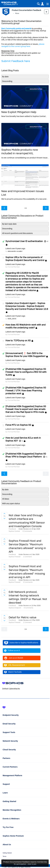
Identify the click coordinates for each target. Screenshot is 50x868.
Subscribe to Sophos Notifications (21, 643)
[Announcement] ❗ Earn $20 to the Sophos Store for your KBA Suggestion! (25, 355)
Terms (4, 856)
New (46, 12)
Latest (15, 248)
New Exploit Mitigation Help (19, 112)
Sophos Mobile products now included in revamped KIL (20, 151)
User (42, 4)
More (17, 13)
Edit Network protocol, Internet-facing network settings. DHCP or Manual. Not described (28, 597)
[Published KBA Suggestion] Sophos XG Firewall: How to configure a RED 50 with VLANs (26, 372)
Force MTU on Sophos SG (18, 425)
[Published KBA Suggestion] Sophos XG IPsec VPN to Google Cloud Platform (26, 455)
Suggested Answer (3, 325)
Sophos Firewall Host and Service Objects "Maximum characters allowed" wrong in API (27, 546)
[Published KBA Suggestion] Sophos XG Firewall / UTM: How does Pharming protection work (26, 391)
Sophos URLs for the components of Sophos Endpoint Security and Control (25, 259)
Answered (3, 241)
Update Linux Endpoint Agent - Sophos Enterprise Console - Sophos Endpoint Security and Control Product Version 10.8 (27, 306)
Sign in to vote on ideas (4, 514)
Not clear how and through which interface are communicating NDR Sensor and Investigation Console (27, 521)
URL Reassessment (14, 665)
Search (38, 4)
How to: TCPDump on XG (18, 340)
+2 (47, 241)
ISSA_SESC (12, 319)
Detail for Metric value (22, 617)
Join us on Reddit (14, 658)
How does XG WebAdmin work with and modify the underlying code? (26, 326)
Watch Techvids (13, 672)
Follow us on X (12, 651)
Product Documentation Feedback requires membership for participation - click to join (25, 863)
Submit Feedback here (16, 61)
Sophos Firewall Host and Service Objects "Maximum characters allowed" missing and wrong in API (27, 572)
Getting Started (7, 853)
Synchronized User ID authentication (24, 241)
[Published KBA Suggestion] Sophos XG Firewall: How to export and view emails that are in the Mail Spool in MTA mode (26, 409)
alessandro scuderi (15, 251)
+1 (22, 441)
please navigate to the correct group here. (23, 45)
